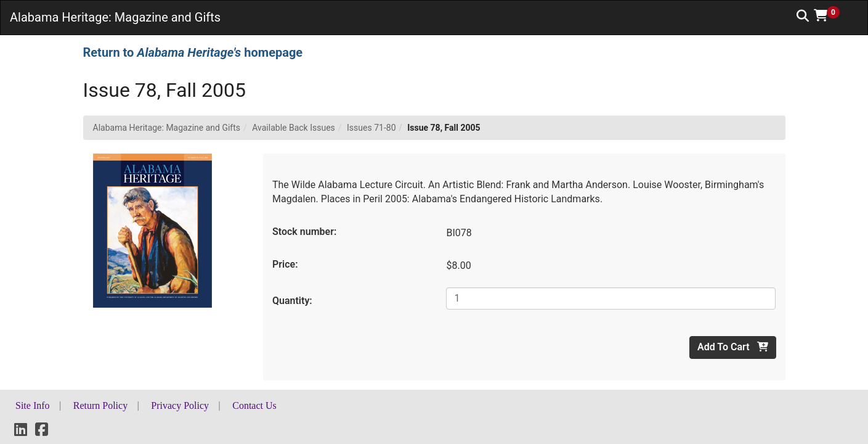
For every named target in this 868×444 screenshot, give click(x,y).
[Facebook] (42, 431)
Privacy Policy (180, 405)
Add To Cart (732, 347)
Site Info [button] (33, 405)
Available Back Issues (294, 128)
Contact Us (254, 405)
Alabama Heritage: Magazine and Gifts (167, 128)
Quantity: (292, 301)
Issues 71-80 (371, 128)
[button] (831, 15)
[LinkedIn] (21, 431)
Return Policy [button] (100, 405)
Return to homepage (193, 52)
